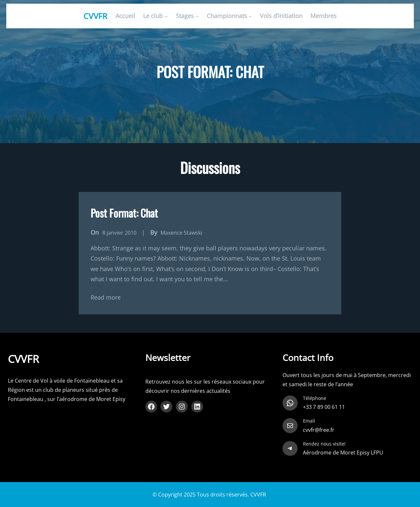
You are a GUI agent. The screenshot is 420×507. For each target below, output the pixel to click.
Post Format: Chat (124, 213)
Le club (153, 16)
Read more (106, 297)
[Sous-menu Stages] (197, 16)
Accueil (125, 16)
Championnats (227, 16)
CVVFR (96, 16)
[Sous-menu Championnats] (250, 16)
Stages (185, 16)
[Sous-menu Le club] (166, 16)
